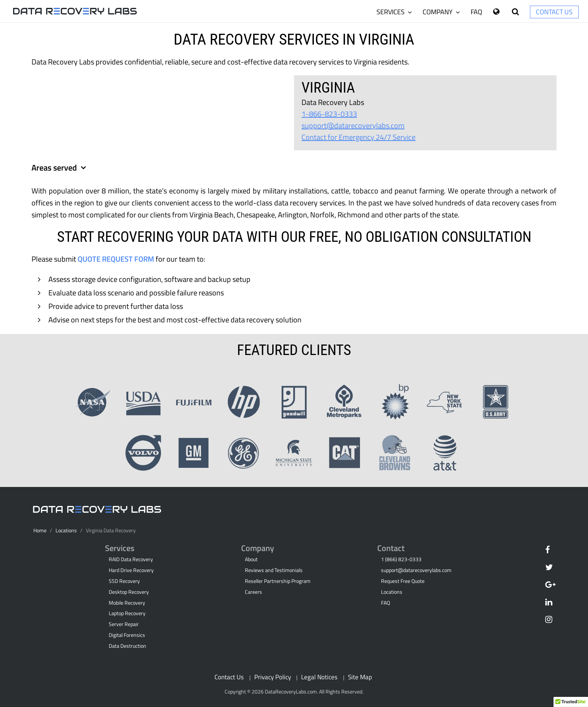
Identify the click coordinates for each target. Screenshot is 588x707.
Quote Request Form (116, 259)
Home (40, 530)
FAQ (476, 12)
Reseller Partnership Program (278, 581)
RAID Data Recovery (131, 559)
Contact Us (554, 12)
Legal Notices (319, 677)
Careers (253, 592)
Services (394, 12)
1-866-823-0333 (329, 114)
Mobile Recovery (127, 603)
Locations (66, 530)
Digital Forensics (127, 635)
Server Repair (124, 624)
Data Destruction (127, 646)
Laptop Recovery (127, 613)
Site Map (360, 677)
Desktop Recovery (129, 592)
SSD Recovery (124, 581)
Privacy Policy (273, 677)
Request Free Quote (403, 581)
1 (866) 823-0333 (401, 559)
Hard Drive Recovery (131, 570)
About (251, 559)
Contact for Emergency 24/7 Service (358, 137)
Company (441, 12)
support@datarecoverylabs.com (353, 125)
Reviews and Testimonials (274, 570)
